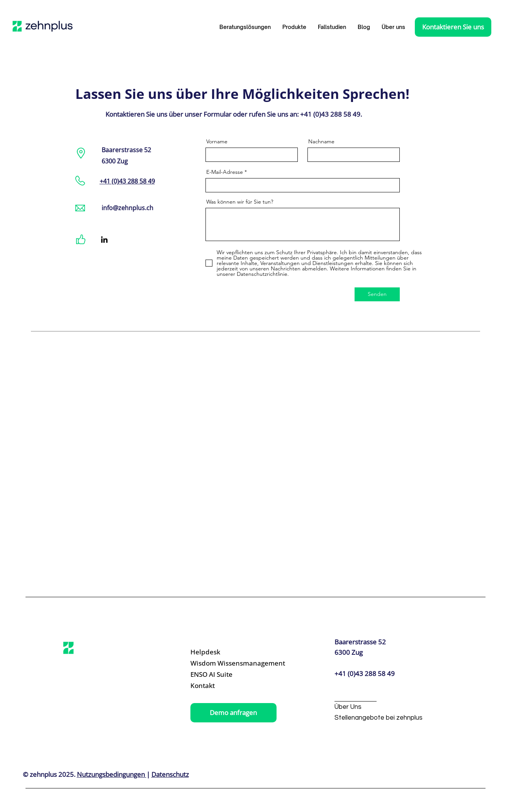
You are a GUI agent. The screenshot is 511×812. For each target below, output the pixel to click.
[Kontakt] (227, 686)
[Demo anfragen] (233, 713)
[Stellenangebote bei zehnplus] (379, 718)
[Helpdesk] (227, 652)
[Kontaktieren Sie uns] (453, 27)
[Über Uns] (372, 708)
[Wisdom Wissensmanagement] (238, 663)
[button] (294, 27)
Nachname (321, 141)
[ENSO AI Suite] (227, 675)
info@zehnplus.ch (127, 208)
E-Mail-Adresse (225, 172)
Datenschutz (170, 774)
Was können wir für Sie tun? (240, 202)
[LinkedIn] (104, 240)
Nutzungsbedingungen (112, 774)
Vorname (217, 141)
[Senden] (377, 294)
